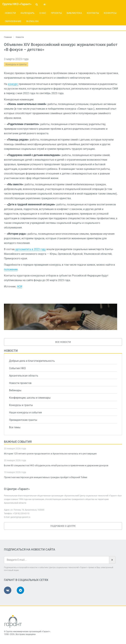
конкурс (13, 84)
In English (32, 21)
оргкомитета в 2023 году (30, 249)
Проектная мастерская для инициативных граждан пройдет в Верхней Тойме (46, 477)
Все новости (63, 342)
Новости (10, 13)
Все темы (15, 427)
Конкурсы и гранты (16, 64)
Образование (13, 21)
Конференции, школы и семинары (30, 398)
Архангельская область (24, 376)
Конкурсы (110, 13)
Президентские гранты (23, 420)
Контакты (93, 13)
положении (11, 269)
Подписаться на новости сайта (30, 549)
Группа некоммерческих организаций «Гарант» (28, 631)
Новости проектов (20, 383)
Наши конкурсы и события (25, 413)
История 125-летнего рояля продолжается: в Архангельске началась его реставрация (50, 454)
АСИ (20, 286)
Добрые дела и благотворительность (32, 361)
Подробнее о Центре (63, 526)
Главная (8, 37)
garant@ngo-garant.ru (20, 517)
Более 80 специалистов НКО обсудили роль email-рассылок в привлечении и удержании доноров (56, 465)
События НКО (17, 368)
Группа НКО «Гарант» (17, 4)
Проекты (56, 13)
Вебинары (15, 390)
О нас (43, 13)
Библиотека (74, 13)
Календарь (28, 13)
